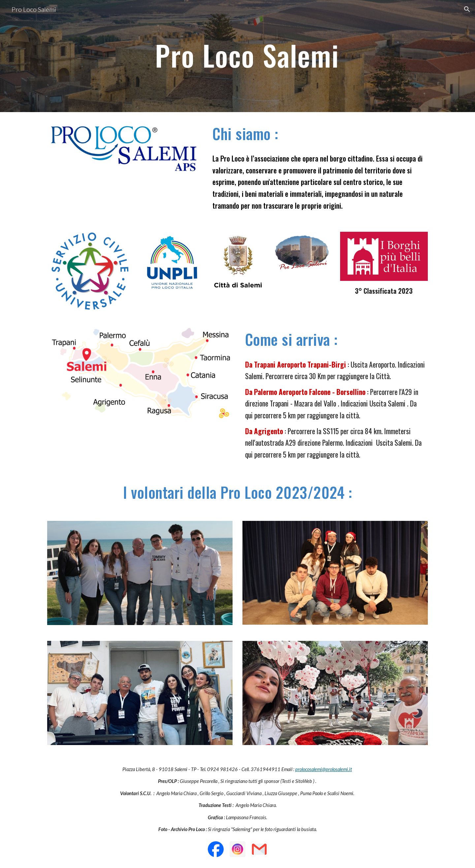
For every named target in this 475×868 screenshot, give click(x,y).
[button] (467, 9)
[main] (254, 56)
